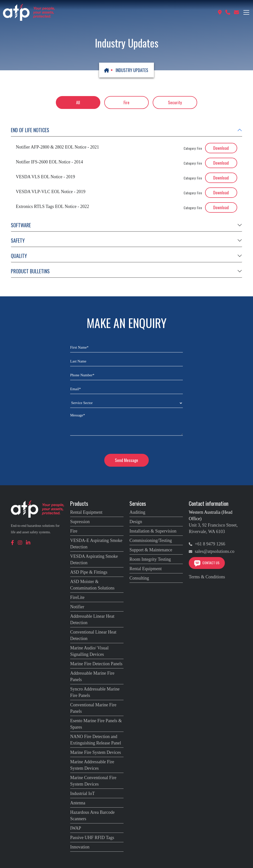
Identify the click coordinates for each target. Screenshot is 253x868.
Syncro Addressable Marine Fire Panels (95, 692)
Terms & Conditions (207, 577)
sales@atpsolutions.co (212, 551)
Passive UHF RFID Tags (92, 838)
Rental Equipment (86, 512)
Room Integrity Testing (150, 559)
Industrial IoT (82, 793)
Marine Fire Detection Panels (96, 664)
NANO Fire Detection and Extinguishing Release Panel (96, 740)
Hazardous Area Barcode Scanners (92, 816)
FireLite (77, 597)
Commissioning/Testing (151, 540)
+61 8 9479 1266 (207, 544)
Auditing (137, 512)
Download (221, 148)
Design (136, 522)
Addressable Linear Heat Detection (92, 619)
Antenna (78, 803)
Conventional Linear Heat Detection (93, 635)
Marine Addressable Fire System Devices (92, 765)
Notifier (77, 607)
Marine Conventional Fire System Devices (93, 781)
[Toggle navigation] (246, 12)
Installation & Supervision (153, 531)
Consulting (139, 578)
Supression (80, 522)
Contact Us (207, 563)
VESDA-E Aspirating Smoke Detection (96, 544)
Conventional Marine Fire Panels (93, 708)
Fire (126, 102)
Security (175, 102)
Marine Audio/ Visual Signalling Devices (89, 651)
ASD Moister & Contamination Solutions (92, 585)
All (78, 102)
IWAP (76, 828)
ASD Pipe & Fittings (89, 572)
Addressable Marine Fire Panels (92, 676)
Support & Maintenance (151, 550)
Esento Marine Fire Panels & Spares (96, 724)
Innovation (80, 847)
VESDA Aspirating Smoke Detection (94, 560)
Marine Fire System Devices (95, 752)
